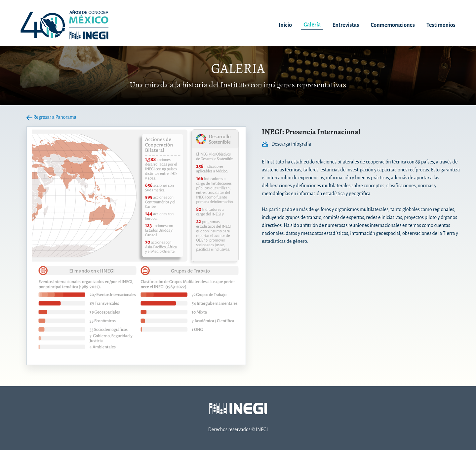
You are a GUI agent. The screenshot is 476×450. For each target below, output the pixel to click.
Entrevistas (346, 25)
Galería (312, 25)
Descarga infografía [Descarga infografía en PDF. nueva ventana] (286, 144)
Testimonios (441, 25)
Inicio (285, 25)
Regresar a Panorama (51, 117)
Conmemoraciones (393, 25)
